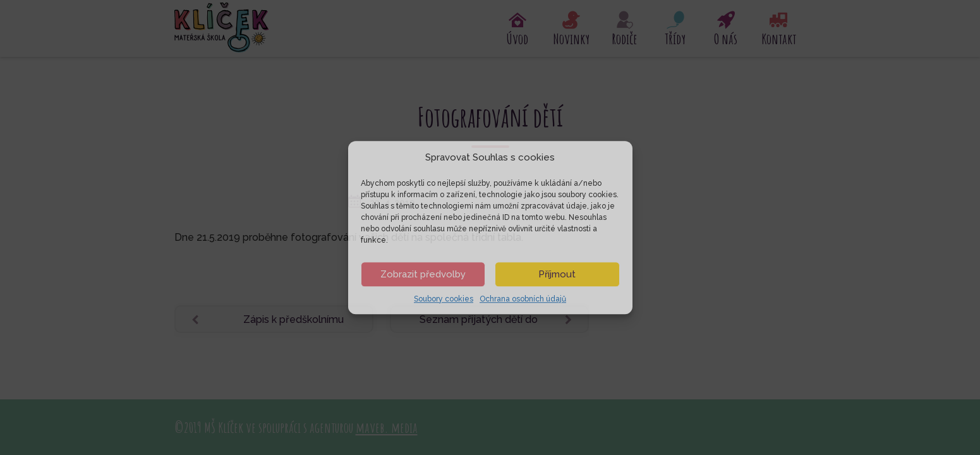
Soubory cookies (444, 299)
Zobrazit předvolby (423, 274)
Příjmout (557, 274)
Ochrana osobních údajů (523, 299)
